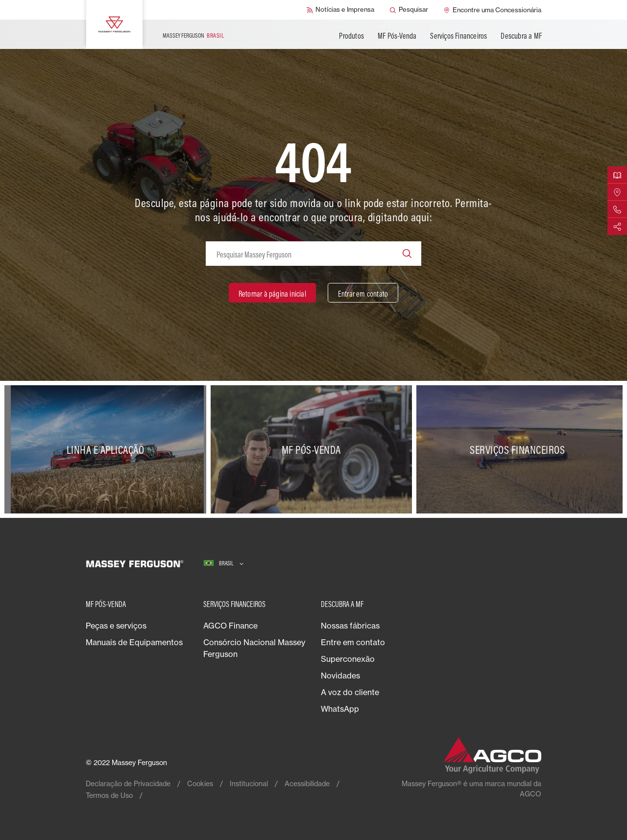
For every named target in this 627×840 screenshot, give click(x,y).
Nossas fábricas (350, 626)
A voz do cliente (350, 692)
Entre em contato (353, 642)
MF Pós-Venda (397, 36)
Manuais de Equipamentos (134, 642)
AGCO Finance (230, 626)
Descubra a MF (521, 36)
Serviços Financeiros (458, 36)
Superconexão (348, 659)
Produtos (351, 36)
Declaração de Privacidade (128, 783)
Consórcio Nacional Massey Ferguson (254, 648)
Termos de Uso (109, 795)
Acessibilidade (307, 783)
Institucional (249, 783)
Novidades (340, 676)
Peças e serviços (116, 626)
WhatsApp (340, 709)
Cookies (200, 783)
